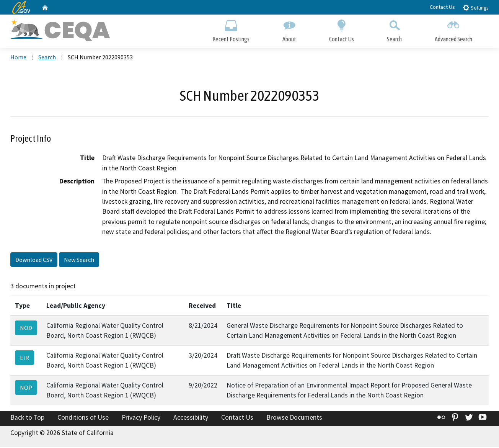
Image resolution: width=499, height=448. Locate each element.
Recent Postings (231, 30)
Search (394, 30)
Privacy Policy (141, 419)
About (289, 30)
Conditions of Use (83, 419)
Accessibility (191, 419)
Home (18, 58)
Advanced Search (453, 30)
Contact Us (442, 7)
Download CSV (34, 260)
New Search (79, 260)
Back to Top (27, 419)
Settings (475, 7)
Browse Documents (294, 419)
